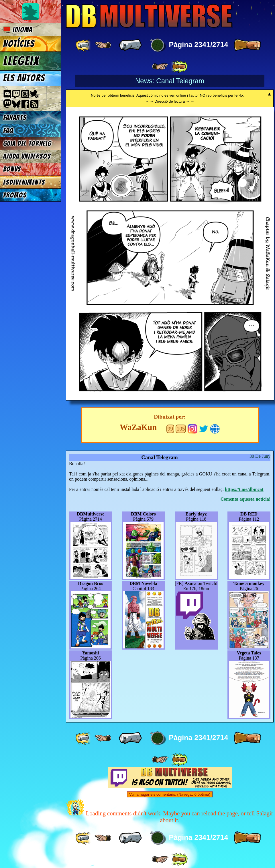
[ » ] (247, 45)
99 (170, 429)
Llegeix (21, 61)
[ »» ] (179, 67)
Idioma (18, 30)
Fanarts (15, 118)
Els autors (24, 78)
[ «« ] (84, 45)
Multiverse (149, 16)
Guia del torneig (27, 143)
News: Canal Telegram (170, 81)
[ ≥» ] (160, 67)
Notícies (19, 44)
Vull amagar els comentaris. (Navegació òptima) (170, 794)
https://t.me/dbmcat (244, 489)
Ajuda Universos (27, 156)
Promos (15, 195)
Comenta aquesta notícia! (245, 499)
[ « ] (130, 45)
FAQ (8, 131)
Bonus (12, 169)
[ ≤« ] (103, 45)
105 (181, 429)
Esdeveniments (24, 182)
